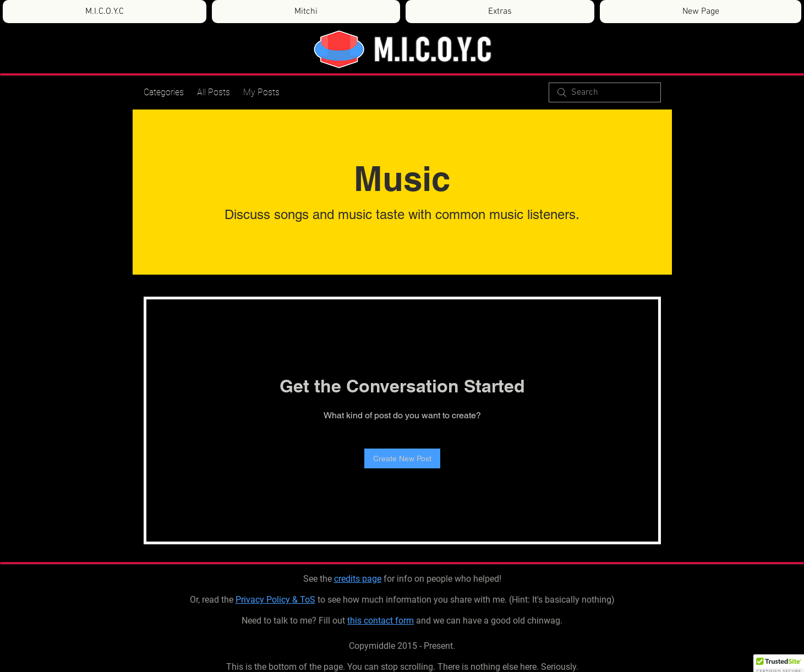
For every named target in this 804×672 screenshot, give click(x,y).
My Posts (261, 92)
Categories (164, 92)
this (355, 621)
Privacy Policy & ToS (275, 600)
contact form (389, 621)
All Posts (214, 92)
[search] (605, 92)
